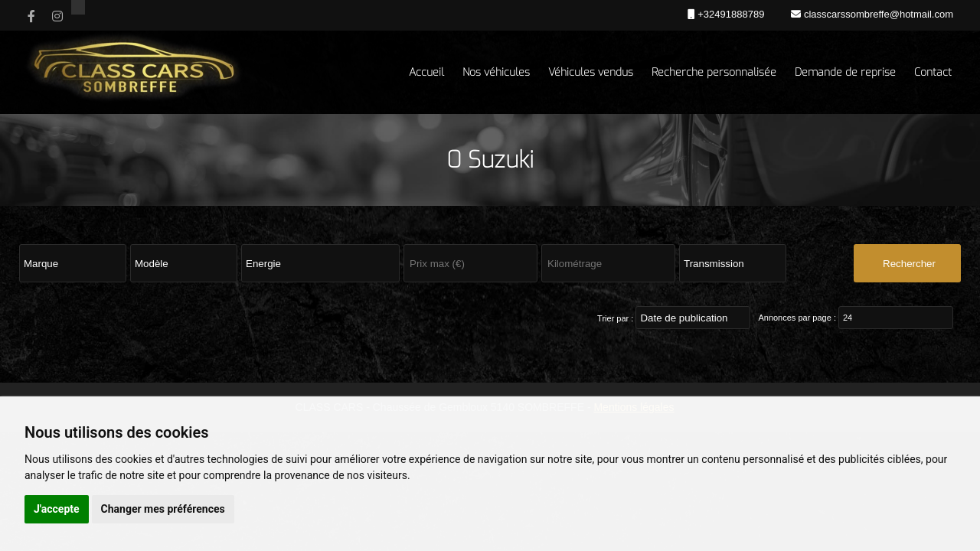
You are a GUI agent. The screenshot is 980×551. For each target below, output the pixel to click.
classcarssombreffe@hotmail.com (877, 14)
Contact (933, 72)
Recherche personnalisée (714, 72)
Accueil (426, 72)
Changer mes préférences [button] (163, 509)
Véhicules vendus (591, 72)
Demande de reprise (845, 72)
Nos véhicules (496, 72)
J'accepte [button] (57, 509)
